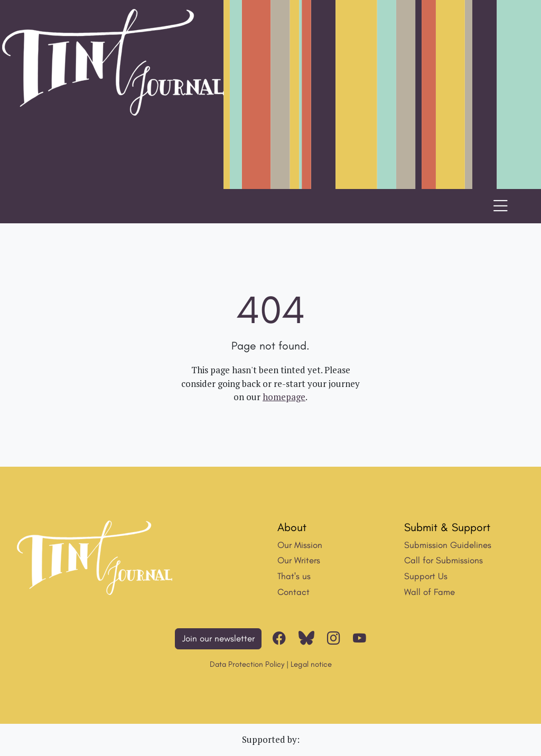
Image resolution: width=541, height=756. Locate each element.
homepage (284, 397)
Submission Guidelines (448, 545)
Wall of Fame (430, 592)
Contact (293, 592)
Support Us (426, 576)
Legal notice (311, 664)
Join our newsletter (218, 638)
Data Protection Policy (247, 664)
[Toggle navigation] (501, 206)
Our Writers (299, 560)
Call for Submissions (444, 560)
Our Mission (300, 545)
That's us (294, 576)
